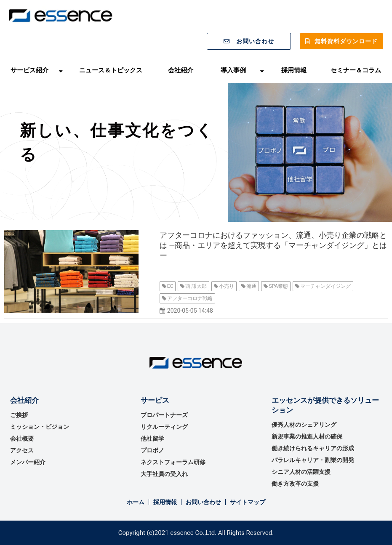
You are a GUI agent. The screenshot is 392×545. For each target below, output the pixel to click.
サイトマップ (248, 502)
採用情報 (294, 70)
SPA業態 (278, 286)
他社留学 (152, 439)
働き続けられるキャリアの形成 (313, 448)
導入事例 (233, 70)
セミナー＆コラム (356, 70)
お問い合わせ (255, 41)
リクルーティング (164, 427)
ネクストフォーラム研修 (173, 462)
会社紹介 (181, 70)
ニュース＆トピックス (111, 70)
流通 (251, 286)
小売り (227, 286)
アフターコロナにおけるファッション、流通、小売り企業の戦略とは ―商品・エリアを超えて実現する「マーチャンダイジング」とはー (273, 245)
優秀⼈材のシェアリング (304, 425)
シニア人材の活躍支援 (301, 472)
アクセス (22, 450)
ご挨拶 (19, 415)
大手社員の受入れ (164, 474)
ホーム (136, 502)
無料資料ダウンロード (346, 41)
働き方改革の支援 (295, 484)
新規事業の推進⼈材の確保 (307, 436)
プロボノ (152, 450)
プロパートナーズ (164, 415)
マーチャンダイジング (325, 286)
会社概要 (22, 439)
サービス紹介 (29, 70)
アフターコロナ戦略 (190, 298)
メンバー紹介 (28, 462)
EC (170, 286)
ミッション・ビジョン (40, 427)
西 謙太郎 (196, 286)
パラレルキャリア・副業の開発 (313, 460)
